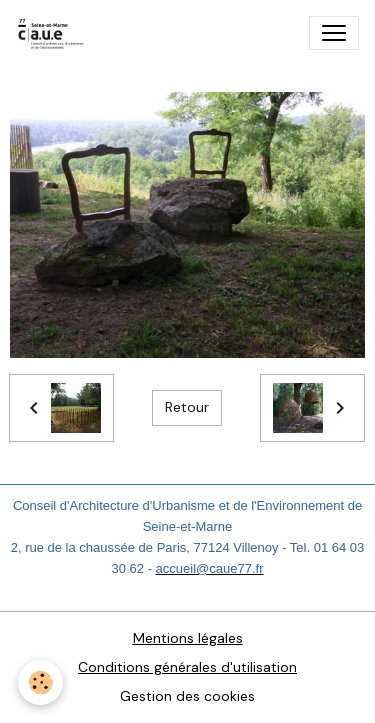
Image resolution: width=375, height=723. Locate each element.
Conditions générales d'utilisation (187, 667)
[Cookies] (40, 682)
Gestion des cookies (187, 696)
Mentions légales (188, 638)
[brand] (55, 33)
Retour (187, 407)
